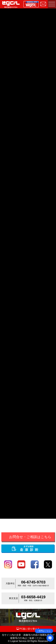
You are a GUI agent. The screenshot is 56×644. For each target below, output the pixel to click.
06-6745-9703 (33, 582)
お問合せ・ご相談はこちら (30, 537)
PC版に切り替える (28, 629)
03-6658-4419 (33, 597)
